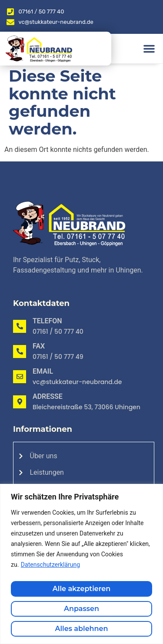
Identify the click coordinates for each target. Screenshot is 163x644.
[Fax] (20, 352)
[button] (149, 49)
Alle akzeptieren (81, 589)
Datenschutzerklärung (50, 565)
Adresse (48, 396)
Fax (39, 346)
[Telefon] (20, 326)
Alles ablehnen (82, 629)
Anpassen (81, 609)
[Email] (20, 377)
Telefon (47, 321)
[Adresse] (20, 402)
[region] (81, 564)
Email (43, 371)
